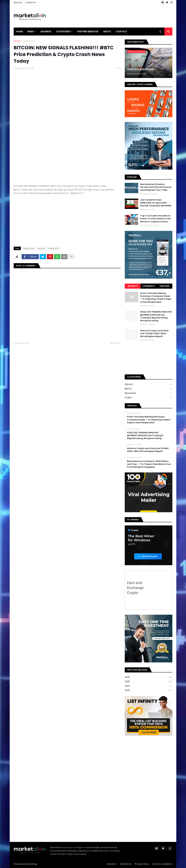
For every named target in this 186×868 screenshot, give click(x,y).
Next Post (115, 343)
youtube (41, 248)
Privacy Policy (142, 864)
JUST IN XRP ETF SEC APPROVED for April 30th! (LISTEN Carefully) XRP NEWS (156, 203)
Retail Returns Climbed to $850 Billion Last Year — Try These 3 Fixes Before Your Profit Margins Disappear (149, 464)
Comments (149, 286)
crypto (149, 397)
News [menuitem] (31, 32)
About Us (18, 2)
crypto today (28, 41)
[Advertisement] (115, 16)
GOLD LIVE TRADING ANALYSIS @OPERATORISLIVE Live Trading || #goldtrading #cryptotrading (156, 316)
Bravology (32, 864)
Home (17, 41)
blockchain (149, 393)
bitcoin (149, 389)
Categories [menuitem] (63, 32)
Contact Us (31, 2)
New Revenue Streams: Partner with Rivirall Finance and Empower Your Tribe (156, 187)
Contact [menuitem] (122, 32)
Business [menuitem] (46, 32)
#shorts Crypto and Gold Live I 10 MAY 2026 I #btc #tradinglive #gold (154, 334)
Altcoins (149, 384)
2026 (149, 677)
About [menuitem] (107, 32)
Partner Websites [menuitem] (88, 32)
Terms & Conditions (162, 864)
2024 (149, 686)
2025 (149, 682)
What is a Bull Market (141, 69)
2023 (149, 690)
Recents (133, 286)
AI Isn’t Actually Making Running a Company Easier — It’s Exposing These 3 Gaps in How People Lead (156, 298)
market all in (53, 248)
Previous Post (22, 343)
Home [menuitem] (19, 32)
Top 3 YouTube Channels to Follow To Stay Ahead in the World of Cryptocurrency (155, 219)
